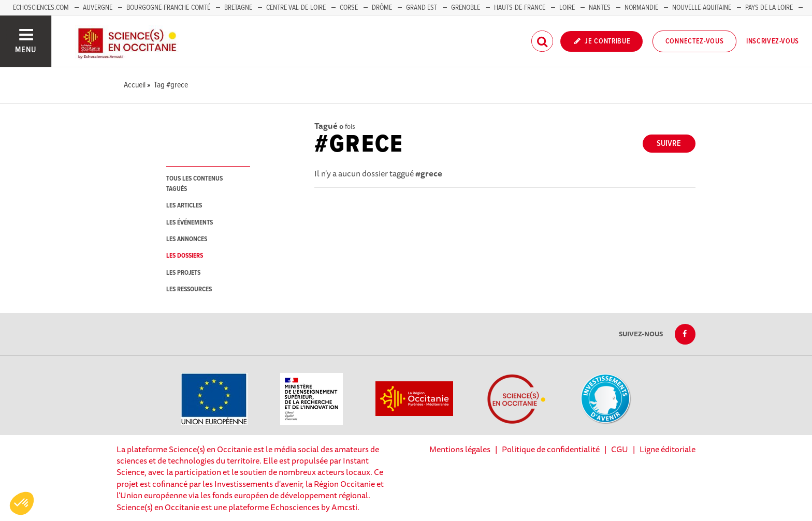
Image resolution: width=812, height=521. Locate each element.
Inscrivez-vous (773, 41)
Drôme (382, 8)
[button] (22, 503)
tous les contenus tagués (194, 184)
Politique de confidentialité (551, 449)
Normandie (641, 8)
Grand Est (422, 8)
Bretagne (238, 8)
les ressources (189, 289)
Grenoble (466, 8)
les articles (184, 206)
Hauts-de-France (520, 8)
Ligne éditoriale (668, 449)
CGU (620, 449)
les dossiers (185, 256)
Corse (349, 8)
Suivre (669, 144)
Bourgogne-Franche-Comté (168, 8)
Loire (567, 8)
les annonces (187, 239)
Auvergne (98, 8)
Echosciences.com (41, 8)
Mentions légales (460, 449)
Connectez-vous (695, 41)
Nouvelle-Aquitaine (702, 8)
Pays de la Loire (769, 8)
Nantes (600, 8)
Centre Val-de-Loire (296, 8)
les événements (190, 223)
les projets (183, 273)
